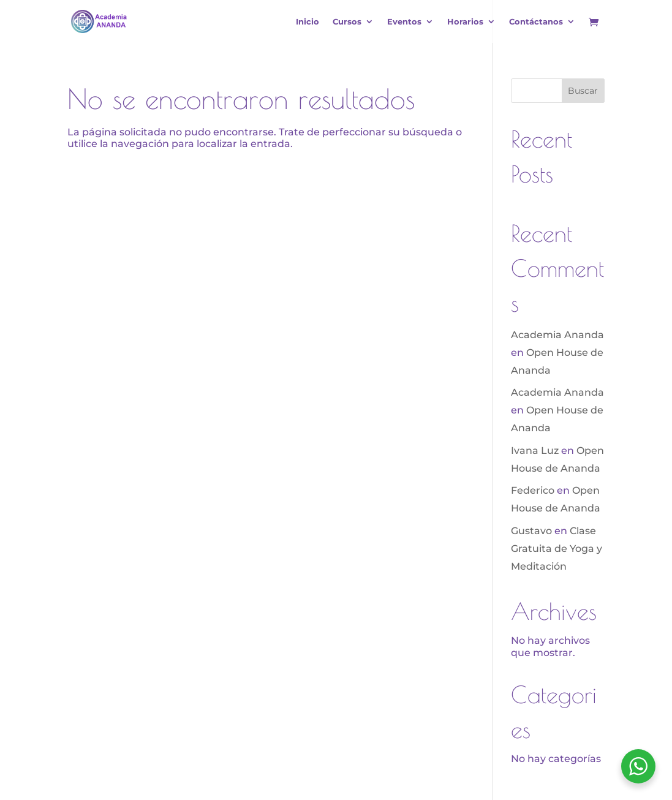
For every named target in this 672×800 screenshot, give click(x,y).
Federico (533, 490)
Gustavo (531, 531)
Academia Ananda (557, 335)
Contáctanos (536, 22)
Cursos (347, 22)
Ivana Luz (535, 451)
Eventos (404, 22)
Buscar (583, 91)
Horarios (465, 22)
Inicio (308, 22)
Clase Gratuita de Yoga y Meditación (557, 549)
